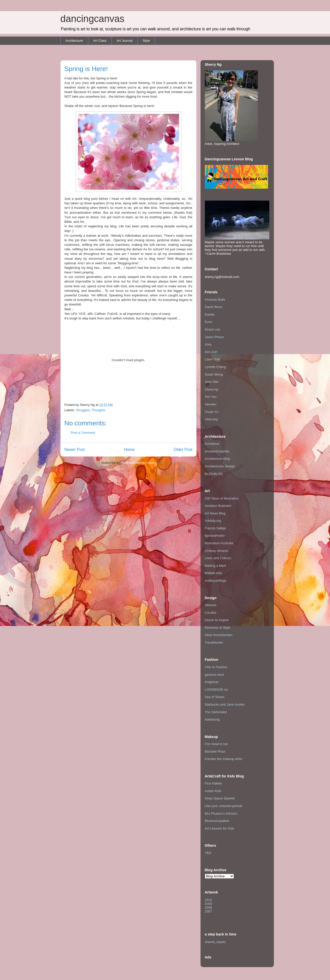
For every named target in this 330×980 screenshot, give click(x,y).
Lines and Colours (218, 558)
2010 (208, 900)
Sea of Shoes (215, 697)
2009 (208, 904)
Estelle (210, 314)
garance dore (215, 675)
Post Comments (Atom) (138, 463)
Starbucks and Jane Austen (225, 704)
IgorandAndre (215, 536)
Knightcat (212, 682)
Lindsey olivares (217, 551)
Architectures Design (220, 466)
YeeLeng (211, 419)
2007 (208, 911)
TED (208, 853)
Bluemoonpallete (217, 821)
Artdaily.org (213, 521)
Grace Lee (213, 329)
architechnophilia (217, 451)
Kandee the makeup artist (224, 759)
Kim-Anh (211, 352)
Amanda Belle (215, 300)
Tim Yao (211, 397)
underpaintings (216, 581)
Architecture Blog (217, 459)
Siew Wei (212, 382)
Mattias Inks (214, 573)
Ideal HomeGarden (219, 635)
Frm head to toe (216, 744)
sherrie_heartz (215, 942)
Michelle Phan (215, 752)
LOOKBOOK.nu (216, 690)
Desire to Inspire (217, 620)
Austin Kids (213, 791)
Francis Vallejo (215, 528)
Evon (209, 322)
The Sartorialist (216, 712)
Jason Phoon (214, 337)
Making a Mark (216, 566)
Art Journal (125, 41)
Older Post (183, 450)
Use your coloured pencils (224, 806)
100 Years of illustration (222, 498)
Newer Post (75, 450)
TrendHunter (214, 643)
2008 (208, 908)
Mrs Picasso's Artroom (221, 813)
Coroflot (211, 613)
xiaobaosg (212, 719)
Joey (208, 344)
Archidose (212, 444)
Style (146, 41)
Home (129, 450)
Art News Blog (215, 513)
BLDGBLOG (214, 474)
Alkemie (211, 605)
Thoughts (98, 410)
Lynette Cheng (215, 367)
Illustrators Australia (219, 543)
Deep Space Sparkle (220, 798)
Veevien (211, 404)
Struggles (83, 410)
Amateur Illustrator (218, 506)
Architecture (74, 41)
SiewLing (212, 389)
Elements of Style (218, 628)
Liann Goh (212, 359)
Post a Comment (83, 433)
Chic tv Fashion (216, 667)
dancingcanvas (93, 19)
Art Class (100, 41)
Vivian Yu (212, 412)
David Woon (214, 307)
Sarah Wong (214, 374)
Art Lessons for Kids (219, 828)
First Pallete (214, 783)
